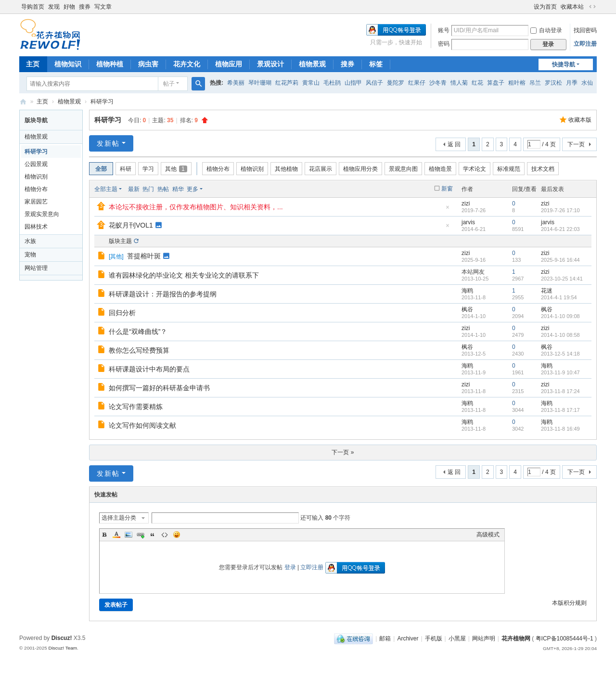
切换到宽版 (592, 7)
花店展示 (321, 169)
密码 (444, 44)
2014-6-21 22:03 (560, 229)
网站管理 (36, 268)
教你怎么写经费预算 (139, 350)
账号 (444, 30)
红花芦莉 (287, 83)
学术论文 (475, 169)
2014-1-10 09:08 (560, 316)
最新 (134, 189)
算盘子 (496, 83)
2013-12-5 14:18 (560, 354)
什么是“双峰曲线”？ (138, 332)
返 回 (454, 144)
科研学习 (102, 102)
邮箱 (385, 639)
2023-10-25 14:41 (562, 279)
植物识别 (36, 177)
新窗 (447, 189)
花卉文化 (187, 64)
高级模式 (488, 535)
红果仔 (417, 83)
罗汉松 (553, 83)
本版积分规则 (569, 603)
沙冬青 (438, 83)
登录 (290, 567)
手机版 (434, 639)
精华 (178, 189)
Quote (153, 535)
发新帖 (108, 143)
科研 (126, 169)
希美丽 (236, 83)
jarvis (468, 222)
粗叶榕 (517, 83)
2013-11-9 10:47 (560, 372)
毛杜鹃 (332, 83)
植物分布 (36, 189)
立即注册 (585, 44)
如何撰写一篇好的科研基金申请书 (159, 388)
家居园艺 (36, 202)
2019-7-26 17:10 (560, 210)
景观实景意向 (42, 214)
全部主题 (106, 189)
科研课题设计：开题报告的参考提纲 (163, 294)
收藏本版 (580, 120)
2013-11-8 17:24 (560, 391)
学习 (148, 169)
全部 (101, 169)
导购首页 (33, 7)
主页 (33, 64)
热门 (148, 189)
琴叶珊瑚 (260, 83)
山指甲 (353, 83)
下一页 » (343, 452)
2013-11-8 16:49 (560, 429)
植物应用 (229, 64)
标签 (376, 64)
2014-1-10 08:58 (560, 335)
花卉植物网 (23, 102)
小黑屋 (457, 639)
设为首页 (545, 7)
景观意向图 (403, 169)
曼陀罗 (396, 83)
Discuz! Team (63, 648)
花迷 (547, 291)
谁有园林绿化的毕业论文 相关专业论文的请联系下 (184, 275)
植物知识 (68, 64)
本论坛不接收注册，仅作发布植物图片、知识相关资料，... (196, 207)
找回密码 (585, 30)
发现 (54, 7)
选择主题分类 (119, 518)
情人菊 (459, 83)
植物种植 (110, 64)
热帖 (163, 189)
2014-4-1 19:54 (559, 297)
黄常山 (311, 83)
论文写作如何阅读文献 (142, 425)
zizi (466, 204)
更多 (192, 189)
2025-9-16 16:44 (560, 260)
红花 (477, 83)
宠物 (30, 255)
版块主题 (120, 241)
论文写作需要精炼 (136, 407)
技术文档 (543, 169)
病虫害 (148, 64)
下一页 (576, 144)
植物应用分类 (360, 169)
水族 (30, 241)
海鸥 (467, 291)
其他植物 (286, 169)
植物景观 (312, 64)
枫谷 (467, 309)
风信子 (374, 83)
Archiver (408, 639)
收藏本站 (572, 7)
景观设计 (270, 64)
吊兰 (535, 83)
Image (128, 535)
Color (116, 535)
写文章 (103, 7)
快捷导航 (564, 64)
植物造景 (440, 169)
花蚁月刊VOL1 (131, 225)
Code (165, 535)
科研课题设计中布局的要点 (149, 369)
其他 (176, 169)
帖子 (169, 84)
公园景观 (36, 164)
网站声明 (484, 639)
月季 (572, 83)
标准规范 (509, 169)
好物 (69, 7)
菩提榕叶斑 (144, 256)
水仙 (587, 83)
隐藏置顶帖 (448, 210)
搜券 (85, 7)
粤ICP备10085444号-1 (565, 639)
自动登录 (546, 30)
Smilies (177, 535)
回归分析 (122, 313)
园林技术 (36, 227)
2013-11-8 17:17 (560, 410)
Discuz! (62, 638)
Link (141, 535)
